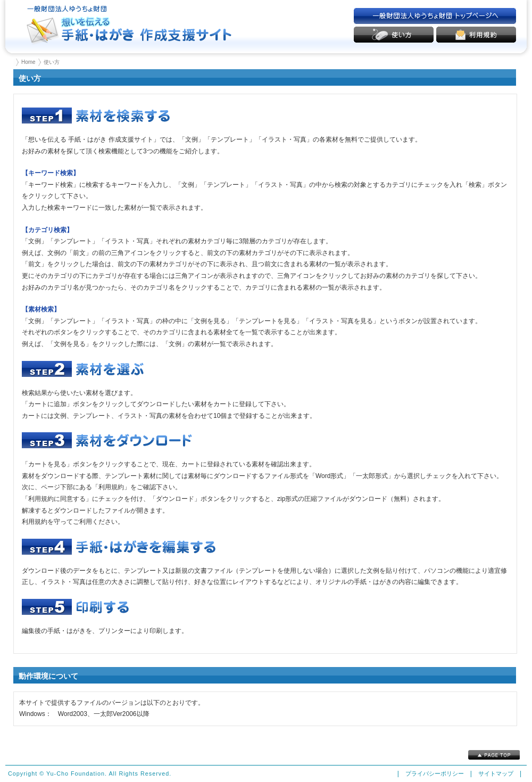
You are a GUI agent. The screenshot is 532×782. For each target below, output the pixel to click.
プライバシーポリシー (435, 773)
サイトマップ (496, 773)
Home (28, 62)
